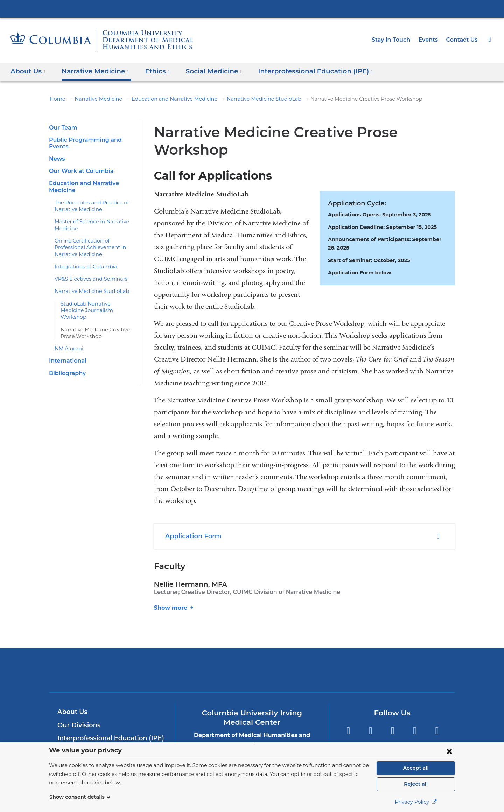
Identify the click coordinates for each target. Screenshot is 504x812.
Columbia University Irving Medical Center (252, 8)
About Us (71, 694)
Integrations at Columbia (82, 260)
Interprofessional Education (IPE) (107, 721)
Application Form (191, 519)
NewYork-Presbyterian (252, 657)
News (56, 159)
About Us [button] (28, 71)
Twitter (370, 713)
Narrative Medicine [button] (92, 71)
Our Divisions (78, 708)
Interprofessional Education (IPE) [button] (301, 71)
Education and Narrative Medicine (162, 99)
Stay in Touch (395, 40)
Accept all (416, 768)
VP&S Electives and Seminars (88, 272)
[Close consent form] (449, 751)
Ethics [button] (150, 71)
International (66, 347)
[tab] (304, 519)
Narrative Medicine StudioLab (242, 99)
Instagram (437, 713)
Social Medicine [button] (205, 71)
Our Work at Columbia (79, 171)
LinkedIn (415, 713)
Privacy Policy (416, 802)
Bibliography (66, 360)
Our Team (62, 128)
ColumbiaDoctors (353, 653)
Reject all (416, 784)
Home (56, 99)
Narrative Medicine (93, 99)
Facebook (348, 713)
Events (430, 40)
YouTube (393, 713)
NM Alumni (67, 335)
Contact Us (463, 40)
